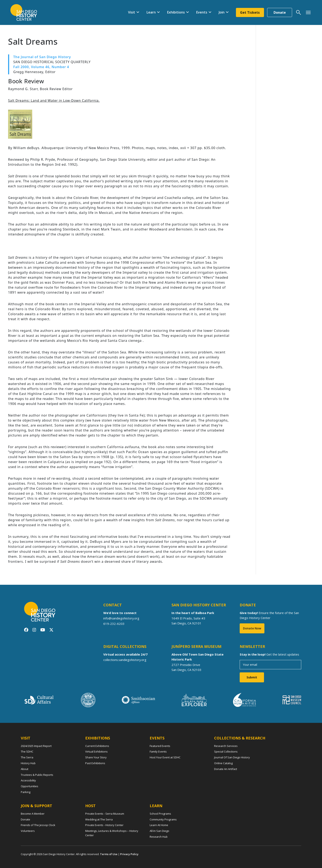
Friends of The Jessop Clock (38, 825)
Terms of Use (109, 854)
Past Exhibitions (95, 763)
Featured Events (160, 746)
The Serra (27, 757)
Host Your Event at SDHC (165, 757)
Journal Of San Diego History (232, 757)
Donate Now (252, 628)
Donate (280, 12)
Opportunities (30, 786)
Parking (26, 792)
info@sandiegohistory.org (122, 618)
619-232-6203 (114, 624)
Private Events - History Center (104, 825)
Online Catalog (223, 763)
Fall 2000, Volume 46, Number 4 (41, 67)
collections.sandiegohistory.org (125, 660)
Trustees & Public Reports (37, 775)
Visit (131, 12)
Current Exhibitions (97, 746)
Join (221, 12)
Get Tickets (250, 12)
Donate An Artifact (226, 769)
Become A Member (33, 814)
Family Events (158, 752)
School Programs (160, 814)
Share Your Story (96, 757)
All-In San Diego (159, 831)
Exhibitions (176, 12)
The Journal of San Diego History (42, 57)
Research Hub (159, 837)
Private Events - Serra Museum (105, 814)
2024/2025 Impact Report (36, 746)
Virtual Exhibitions (96, 752)
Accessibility (28, 780)
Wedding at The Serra (99, 819)
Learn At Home (159, 825)
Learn (151, 12)
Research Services (226, 746)
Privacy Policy (129, 854)
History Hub (28, 763)
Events (202, 12)
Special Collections (226, 752)
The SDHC (27, 752)
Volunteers (28, 831)
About (25, 769)
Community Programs (163, 819)
